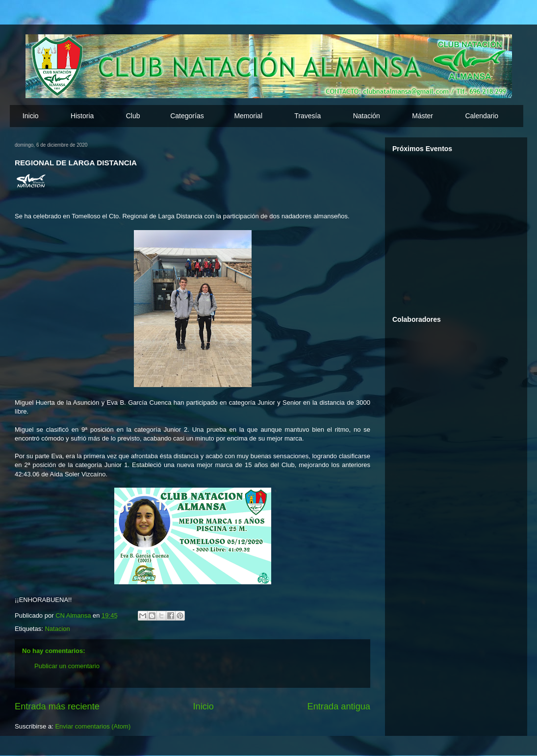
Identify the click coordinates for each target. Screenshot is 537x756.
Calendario (482, 116)
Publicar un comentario (67, 666)
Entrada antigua (339, 706)
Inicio (31, 116)
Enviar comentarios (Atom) (93, 726)
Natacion (57, 629)
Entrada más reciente (57, 706)
